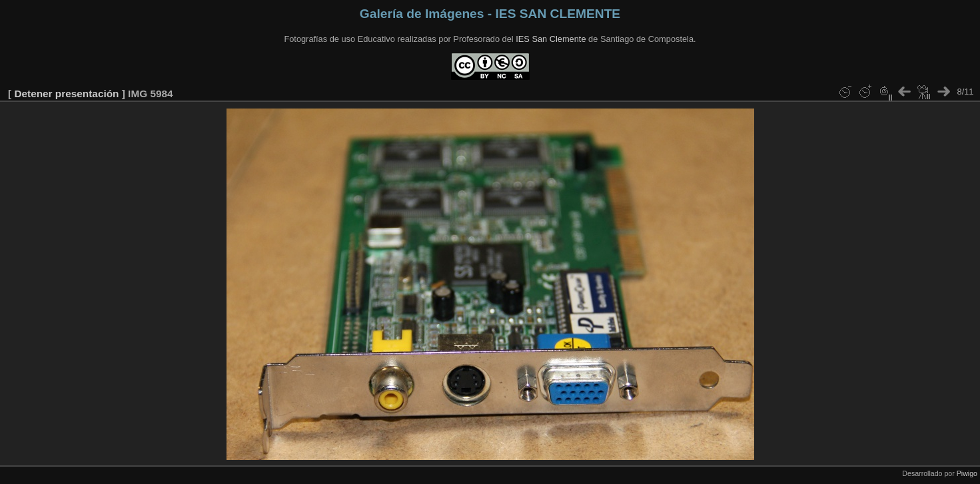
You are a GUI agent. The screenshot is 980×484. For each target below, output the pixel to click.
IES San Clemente (551, 39)
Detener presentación (66, 94)
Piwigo (967, 473)
